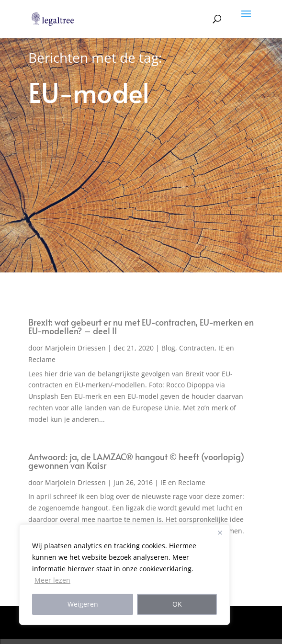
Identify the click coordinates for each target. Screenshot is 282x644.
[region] (124, 575)
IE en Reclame (183, 482)
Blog (168, 348)
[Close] (220, 532)
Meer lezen (52, 580)
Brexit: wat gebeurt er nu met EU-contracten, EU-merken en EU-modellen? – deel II (141, 326)
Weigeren (83, 604)
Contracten (197, 348)
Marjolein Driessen (75, 348)
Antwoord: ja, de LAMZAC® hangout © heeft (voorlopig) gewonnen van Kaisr (136, 461)
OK (177, 604)
